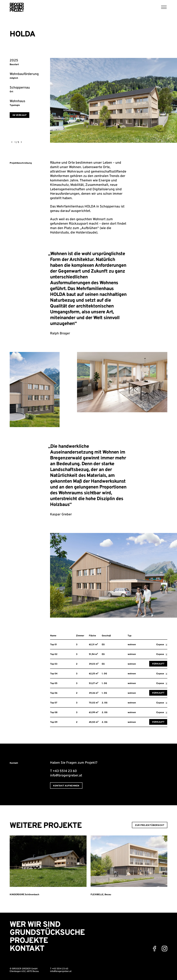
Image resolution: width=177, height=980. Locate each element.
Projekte (29, 941)
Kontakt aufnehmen (66, 786)
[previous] (12, 142)
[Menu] (164, 7)
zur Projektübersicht (150, 825)
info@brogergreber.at (61, 971)
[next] (21, 142)
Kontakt (27, 949)
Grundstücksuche (47, 933)
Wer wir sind (35, 925)
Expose (162, 645)
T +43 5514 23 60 (59, 968)
